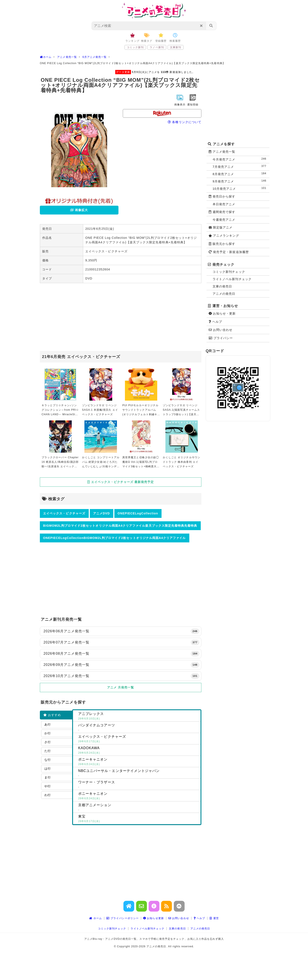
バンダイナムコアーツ (138, 728)
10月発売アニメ (240, 188)
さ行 (48, 742)
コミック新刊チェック (229, 272)
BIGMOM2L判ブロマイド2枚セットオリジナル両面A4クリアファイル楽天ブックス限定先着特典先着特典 (120, 526)
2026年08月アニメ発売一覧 (121, 654)
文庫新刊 (176, 47)
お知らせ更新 (154, 918)
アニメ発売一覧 (222, 152)
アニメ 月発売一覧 (121, 687)
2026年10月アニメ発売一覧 (121, 676)
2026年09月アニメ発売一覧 (121, 665)
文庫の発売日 (222, 286)
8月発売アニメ (240, 174)
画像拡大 (79, 210)
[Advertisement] (121, 318)
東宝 (138, 819)
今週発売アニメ (224, 220)
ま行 (48, 777)
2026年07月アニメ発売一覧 (121, 642)
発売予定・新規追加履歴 (229, 252)
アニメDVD (101, 513)
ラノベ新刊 (157, 47)
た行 (48, 751)
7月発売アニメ (240, 166)
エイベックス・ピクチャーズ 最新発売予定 (121, 482)
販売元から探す (222, 244)
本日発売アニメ (224, 204)
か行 (48, 733)
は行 (48, 769)
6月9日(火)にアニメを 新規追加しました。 (155, 72)
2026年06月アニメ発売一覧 (121, 631)
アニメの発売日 (224, 294)
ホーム (96, 918)
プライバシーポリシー (123, 918)
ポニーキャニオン (138, 762)
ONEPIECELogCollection (138, 513)
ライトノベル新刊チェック (232, 279)
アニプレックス (138, 716)
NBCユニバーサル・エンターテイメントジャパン (138, 773)
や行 (48, 786)
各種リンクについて (185, 122)
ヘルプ (215, 322)
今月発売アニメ (240, 159)
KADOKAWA (138, 751)
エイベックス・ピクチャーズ (64, 513)
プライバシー (221, 338)
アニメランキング (224, 236)
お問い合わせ (221, 330)
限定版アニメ (221, 227)
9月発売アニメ (240, 181)
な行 (48, 760)
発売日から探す (222, 196)
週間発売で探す (222, 212)
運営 (214, 918)
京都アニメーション (138, 808)
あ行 (48, 724)
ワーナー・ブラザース (138, 785)
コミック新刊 (135, 47)
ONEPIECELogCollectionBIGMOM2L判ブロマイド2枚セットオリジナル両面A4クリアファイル (114, 538)
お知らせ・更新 (222, 313)
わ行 (48, 795)
